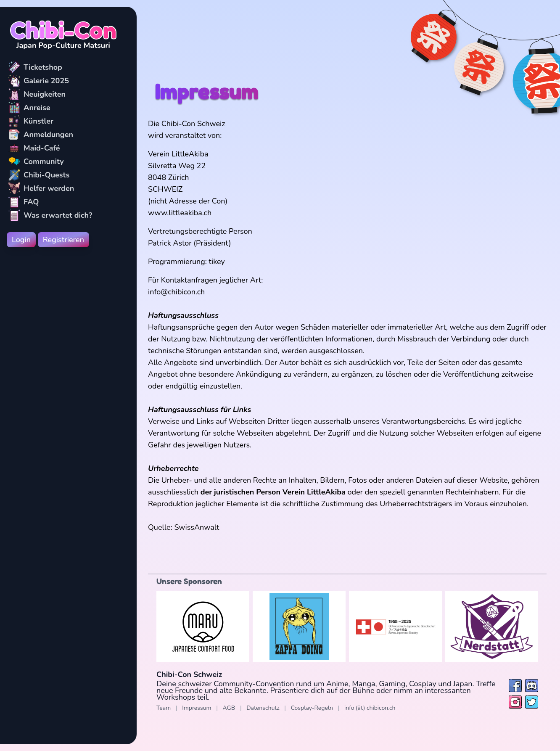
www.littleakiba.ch (180, 213)
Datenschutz (263, 708)
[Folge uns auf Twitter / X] (532, 702)
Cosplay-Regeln (312, 708)
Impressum (197, 708)
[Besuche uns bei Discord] (532, 686)
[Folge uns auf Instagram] (515, 702)
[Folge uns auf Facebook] (515, 686)
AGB (229, 708)
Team (164, 708)
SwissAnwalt (197, 527)
